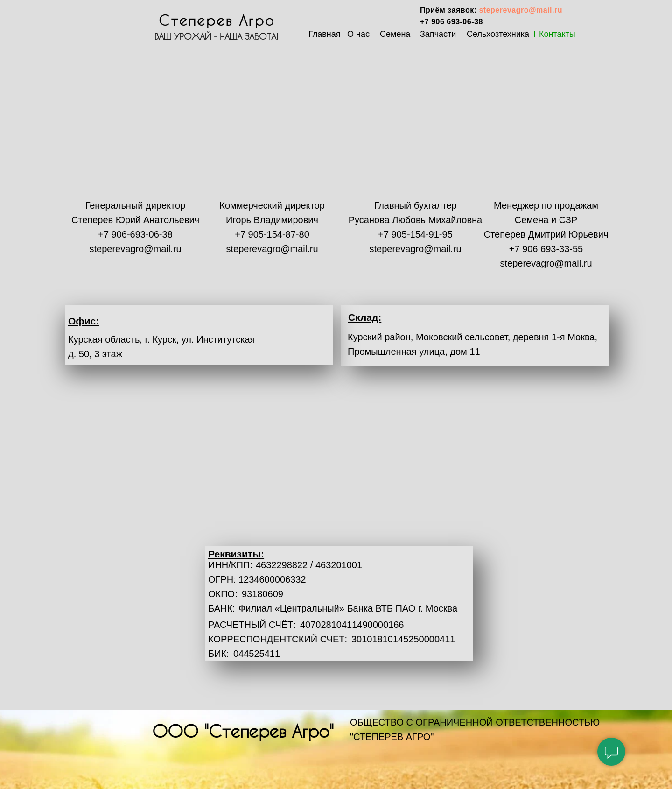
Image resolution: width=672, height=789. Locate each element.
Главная (325, 34)
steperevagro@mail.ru (521, 10)
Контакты (557, 34)
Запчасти (438, 34)
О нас (358, 34)
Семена (395, 34)
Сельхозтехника (498, 34)
